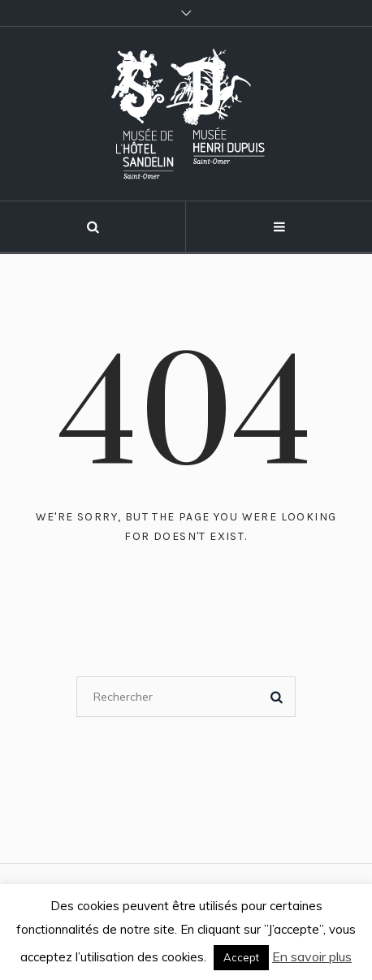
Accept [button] (241, 957)
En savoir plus (312, 956)
